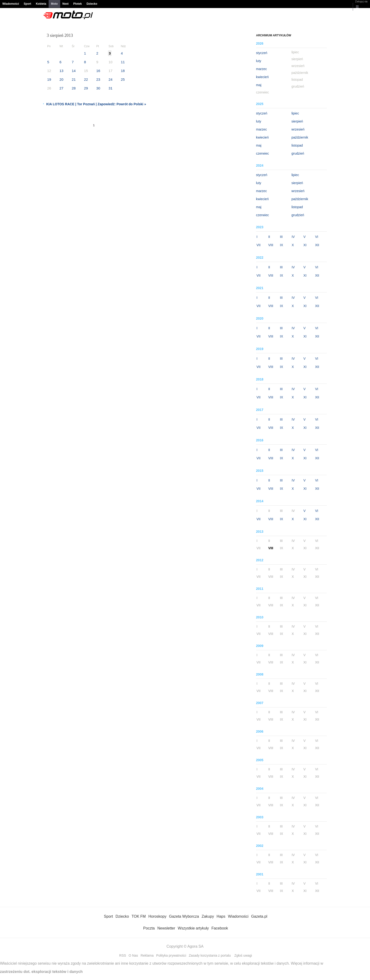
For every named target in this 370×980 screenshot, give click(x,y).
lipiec (295, 113)
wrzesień (298, 129)
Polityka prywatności (171, 955)
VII (259, 245)
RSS (123, 955)
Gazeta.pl (259, 916)
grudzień (298, 153)
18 (123, 71)
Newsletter (166, 928)
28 (74, 88)
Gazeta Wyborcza (184, 916)
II (269, 237)
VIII (271, 245)
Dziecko (92, 4)
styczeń (262, 53)
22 (86, 79)
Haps (221, 916)
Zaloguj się (361, 1)
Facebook (220, 928)
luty (259, 61)
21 (74, 79)
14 (74, 71)
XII (317, 245)
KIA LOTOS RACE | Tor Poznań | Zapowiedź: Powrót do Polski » (96, 104)
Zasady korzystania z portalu (210, 955)
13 (61, 71)
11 (123, 62)
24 (111, 79)
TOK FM (139, 916)
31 (111, 88)
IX (281, 245)
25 (123, 79)
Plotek (78, 4)
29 (86, 88)
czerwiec (262, 153)
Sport (27, 4)
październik (300, 137)
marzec (261, 69)
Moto (54, 4)
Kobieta (41, 4)
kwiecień (262, 77)
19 (49, 79)
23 (98, 79)
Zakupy (208, 916)
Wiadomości (11, 4)
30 (98, 88)
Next (66, 4)
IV (293, 237)
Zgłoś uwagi (243, 955)
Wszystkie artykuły (193, 928)
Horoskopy (157, 916)
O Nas (133, 955)
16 (98, 71)
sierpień (297, 121)
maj (259, 85)
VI (317, 237)
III (281, 237)
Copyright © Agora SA (185, 946)
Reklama (147, 955)
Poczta (149, 928)
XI (305, 245)
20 (61, 79)
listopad (297, 145)
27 (61, 88)
